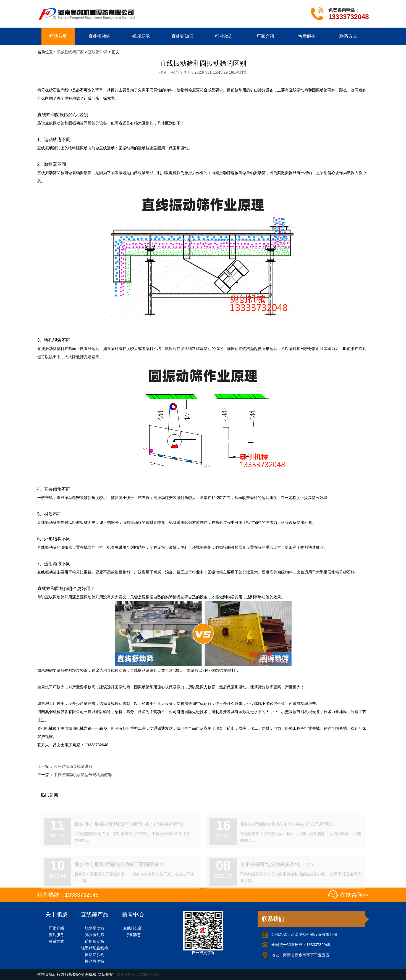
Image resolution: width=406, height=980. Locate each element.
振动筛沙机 (95, 955)
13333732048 (349, 17)
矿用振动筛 (95, 941)
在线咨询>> (354, 895)
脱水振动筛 (95, 928)
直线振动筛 (99, 36)
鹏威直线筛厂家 (70, 52)
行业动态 (224, 36)
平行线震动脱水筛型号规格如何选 (83, 775)
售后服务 (307, 36)
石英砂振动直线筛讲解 (73, 766)
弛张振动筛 (95, 935)
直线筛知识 (182, 36)
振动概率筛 (95, 961)
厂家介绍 (265, 36)
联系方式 (348, 36)
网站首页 (58, 36)
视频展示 (141, 36)
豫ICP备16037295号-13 (137, 974)
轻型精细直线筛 (95, 948)
